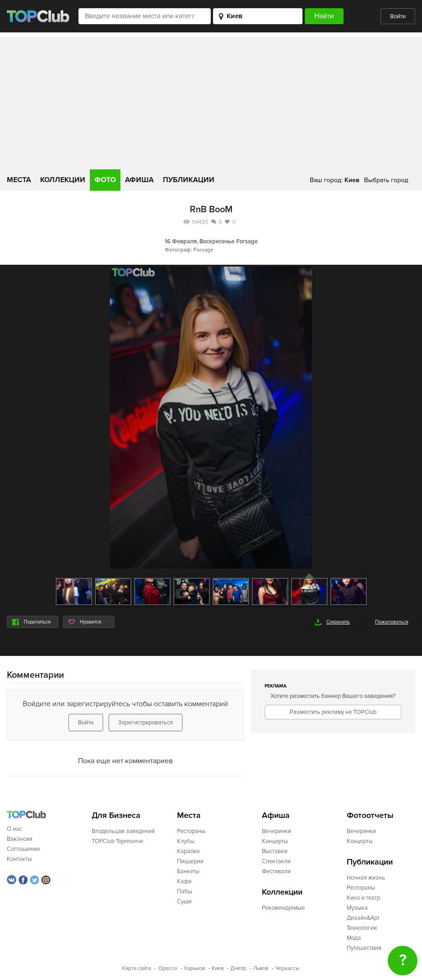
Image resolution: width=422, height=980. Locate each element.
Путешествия (364, 948)
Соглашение (23, 849)
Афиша (139, 180)
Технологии (362, 928)
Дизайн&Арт (363, 918)
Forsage (247, 241)
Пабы (185, 891)
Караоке (188, 851)
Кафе (184, 881)
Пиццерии (190, 861)
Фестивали (276, 871)
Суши (184, 901)
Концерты (275, 841)
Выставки (275, 851)
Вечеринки (276, 831)
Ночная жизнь (366, 878)
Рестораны (191, 831)
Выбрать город (386, 180)
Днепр (238, 968)
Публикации (189, 180)
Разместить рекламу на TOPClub (333, 712)
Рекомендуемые (283, 908)
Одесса (168, 968)
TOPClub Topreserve (117, 841)
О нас (14, 829)
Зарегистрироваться (146, 723)
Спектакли (276, 861)
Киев (218, 968)
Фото (105, 180)
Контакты (19, 859)
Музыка (357, 908)
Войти (398, 16)
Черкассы (287, 968)
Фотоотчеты (370, 815)
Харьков (194, 968)
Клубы (186, 841)
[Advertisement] (211, 101)
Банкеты (188, 871)
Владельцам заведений (123, 831)
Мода (354, 938)
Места (19, 180)
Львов (261, 968)
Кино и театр (363, 898)
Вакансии (20, 839)
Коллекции (63, 180)
